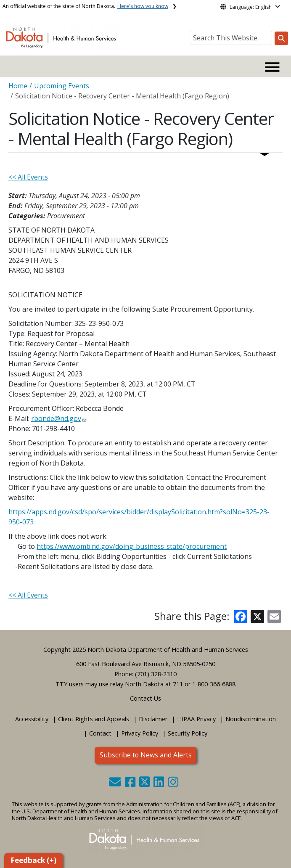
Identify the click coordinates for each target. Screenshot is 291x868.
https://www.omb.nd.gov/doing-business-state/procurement (132, 546)
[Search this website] (281, 38)
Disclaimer (153, 719)
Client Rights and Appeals (94, 719)
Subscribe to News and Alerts (146, 755)
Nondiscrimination (251, 719)
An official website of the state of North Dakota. (85, 6)
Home (18, 86)
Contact (100, 733)
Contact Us (145, 698)
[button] (116, 784)
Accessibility (32, 719)
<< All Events (28, 177)
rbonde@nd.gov (56, 418)
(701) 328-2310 (156, 674)
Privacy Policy (140, 733)
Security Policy (188, 733)
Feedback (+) (33, 860)
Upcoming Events (62, 86)
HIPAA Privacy (196, 719)
